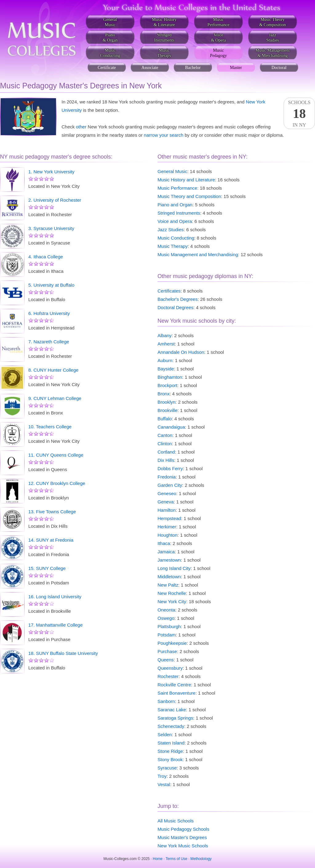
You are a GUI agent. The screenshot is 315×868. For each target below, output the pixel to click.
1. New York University (51, 172)
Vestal (164, 784)
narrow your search (164, 135)
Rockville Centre (174, 685)
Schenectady (171, 726)
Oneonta (166, 610)
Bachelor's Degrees (177, 299)
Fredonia (167, 477)
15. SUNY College (47, 568)
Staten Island (171, 743)
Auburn (165, 360)
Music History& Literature (164, 22)
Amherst (166, 344)
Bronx (163, 394)
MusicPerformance (218, 22)
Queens (166, 660)
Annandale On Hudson (181, 352)
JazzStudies (272, 38)
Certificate (107, 68)
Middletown (169, 577)
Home (158, 859)
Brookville (167, 410)
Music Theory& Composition (273, 22)
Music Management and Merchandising (198, 254)
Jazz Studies (171, 230)
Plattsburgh (169, 626)
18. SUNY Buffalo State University (63, 653)
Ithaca (164, 543)
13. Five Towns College (52, 512)
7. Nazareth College (49, 342)
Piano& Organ (110, 38)
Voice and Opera (175, 221)
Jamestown (169, 560)
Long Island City (174, 568)
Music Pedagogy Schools (183, 829)
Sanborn (166, 701)
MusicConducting (110, 53)
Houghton (167, 535)
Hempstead (169, 518)
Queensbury (170, 668)
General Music (172, 171)
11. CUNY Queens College (56, 455)
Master (236, 68)
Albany (165, 335)
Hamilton (167, 510)
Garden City (170, 485)
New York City (172, 602)
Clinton (165, 444)
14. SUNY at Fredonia (51, 540)
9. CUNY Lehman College (55, 398)
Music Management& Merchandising (273, 53)
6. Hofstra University (49, 313)
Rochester (168, 676)
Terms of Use (176, 859)
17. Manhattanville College (56, 625)
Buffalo (165, 419)
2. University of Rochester (55, 200)
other (81, 127)
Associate (150, 68)
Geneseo (167, 493)
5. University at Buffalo (51, 285)
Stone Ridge (170, 751)
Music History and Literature (186, 180)
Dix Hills (166, 460)
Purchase (167, 651)
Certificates (169, 291)
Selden (165, 735)
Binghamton (170, 377)
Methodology (201, 859)
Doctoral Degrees (175, 307)
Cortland (166, 452)
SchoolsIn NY (299, 114)
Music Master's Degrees (182, 837)
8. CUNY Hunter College (53, 370)
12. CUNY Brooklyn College (57, 483)
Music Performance (177, 188)
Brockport (167, 385)
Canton (165, 435)
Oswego (166, 618)
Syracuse (167, 768)
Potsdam (167, 635)
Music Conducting (176, 238)
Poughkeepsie (172, 643)
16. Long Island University (55, 597)
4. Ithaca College (46, 257)
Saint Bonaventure (176, 693)
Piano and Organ (175, 205)
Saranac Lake (172, 710)
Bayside (166, 369)
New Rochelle (172, 593)
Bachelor (193, 68)
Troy (162, 776)
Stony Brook (170, 759)
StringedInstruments (164, 38)
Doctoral (279, 68)
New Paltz (168, 585)
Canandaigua (171, 427)
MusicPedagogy (218, 53)
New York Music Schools (183, 846)
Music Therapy (173, 246)
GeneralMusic (110, 22)
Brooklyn (166, 402)
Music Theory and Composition (189, 196)
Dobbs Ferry (170, 468)
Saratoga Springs (175, 718)
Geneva (166, 502)
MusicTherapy (164, 53)
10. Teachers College (50, 427)
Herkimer (167, 527)
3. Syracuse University (51, 228)
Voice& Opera (219, 38)
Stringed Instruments (179, 213)
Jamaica (166, 552)
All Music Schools (176, 821)
